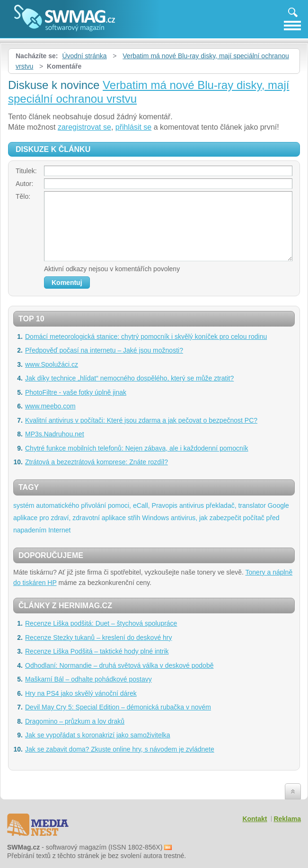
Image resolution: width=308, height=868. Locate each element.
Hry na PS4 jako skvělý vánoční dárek (81, 693)
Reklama (287, 819)
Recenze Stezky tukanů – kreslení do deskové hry (99, 638)
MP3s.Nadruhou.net (55, 434)
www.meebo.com (50, 406)
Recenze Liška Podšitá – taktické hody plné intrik (97, 651)
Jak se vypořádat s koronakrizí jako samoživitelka (98, 735)
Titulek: (26, 171)
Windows (155, 518)
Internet (59, 530)
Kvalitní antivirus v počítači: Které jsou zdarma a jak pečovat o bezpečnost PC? (141, 420)
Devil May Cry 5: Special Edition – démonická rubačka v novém (118, 707)
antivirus (192, 505)
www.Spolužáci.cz (52, 364)
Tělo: (23, 196)
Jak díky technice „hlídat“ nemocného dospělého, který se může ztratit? (129, 378)
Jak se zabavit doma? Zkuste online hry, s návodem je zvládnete (120, 749)
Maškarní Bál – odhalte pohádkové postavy (88, 679)
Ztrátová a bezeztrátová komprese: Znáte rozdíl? (97, 462)
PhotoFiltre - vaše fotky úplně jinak (76, 392)
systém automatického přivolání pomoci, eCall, (82, 505)
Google (278, 505)
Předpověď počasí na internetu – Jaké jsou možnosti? (104, 350)
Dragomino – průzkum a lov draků (75, 721)
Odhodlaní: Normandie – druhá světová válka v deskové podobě (119, 665)
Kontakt (255, 819)
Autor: (24, 184)
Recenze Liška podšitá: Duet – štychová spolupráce (101, 623)
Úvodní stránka (84, 56)
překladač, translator (236, 505)
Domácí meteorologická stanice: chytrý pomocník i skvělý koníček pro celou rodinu (146, 337)
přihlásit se (133, 127)
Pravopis (165, 505)
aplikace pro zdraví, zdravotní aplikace (70, 518)
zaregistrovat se (84, 127)
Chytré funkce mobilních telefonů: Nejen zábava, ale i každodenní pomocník (137, 448)
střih (134, 518)
